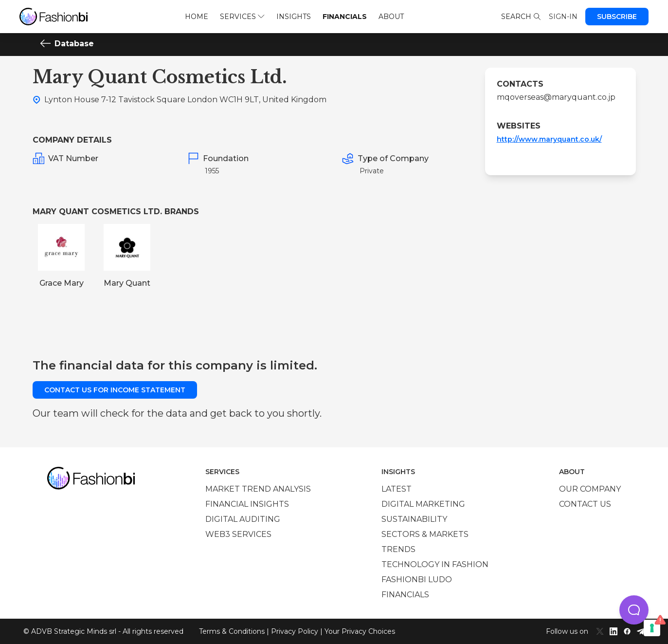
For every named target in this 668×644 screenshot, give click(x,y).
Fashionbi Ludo (417, 580)
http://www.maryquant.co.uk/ (549, 139)
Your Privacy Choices (360, 631)
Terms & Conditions (232, 631)
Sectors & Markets (425, 534)
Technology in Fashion (435, 564)
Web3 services (238, 534)
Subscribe (617, 17)
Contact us (585, 504)
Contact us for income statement (115, 390)
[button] (634, 610)
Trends (398, 549)
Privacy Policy (295, 631)
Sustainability (414, 519)
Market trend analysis (258, 489)
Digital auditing (243, 519)
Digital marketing (423, 504)
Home (197, 17)
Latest (397, 489)
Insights (294, 17)
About (391, 17)
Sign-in (563, 17)
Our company (590, 489)
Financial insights (247, 504)
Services (242, 17)
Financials (345, 17)
